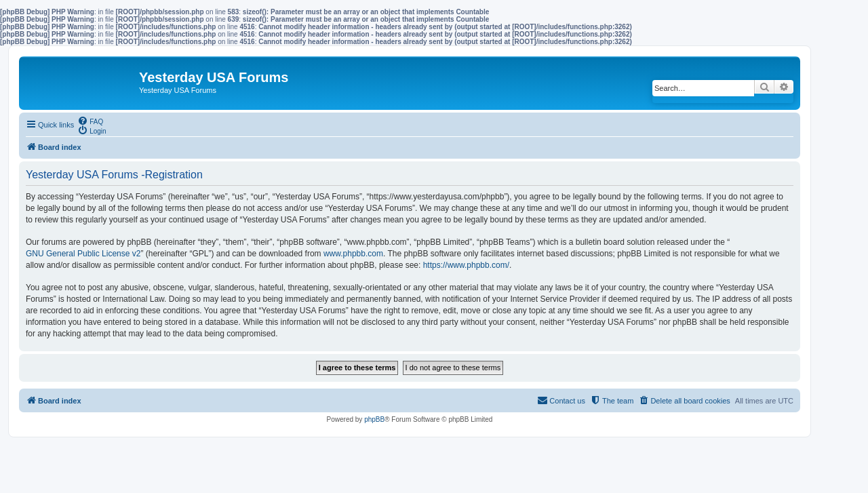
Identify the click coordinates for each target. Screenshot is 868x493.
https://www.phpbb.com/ (466, 265)
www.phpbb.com (353, 254)
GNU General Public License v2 (83, 254)
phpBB (374, 419)
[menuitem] (90, 121)
